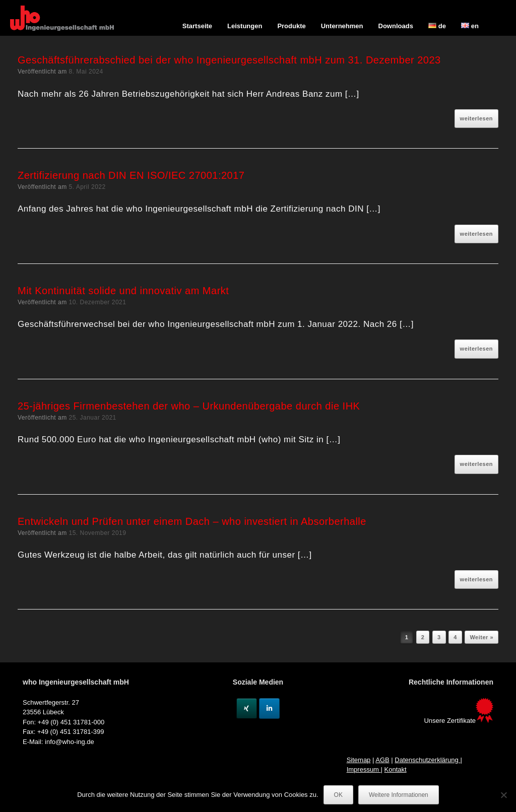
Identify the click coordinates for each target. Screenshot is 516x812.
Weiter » (481, 637)
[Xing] (247, 708)
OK (338, 795)
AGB (382, 760)
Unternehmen (342, 26)
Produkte (291, 26)
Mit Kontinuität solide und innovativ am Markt (123, 291)
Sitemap (359, 760)
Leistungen (245, 26)
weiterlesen (476, 118)
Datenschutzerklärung (427, 760)
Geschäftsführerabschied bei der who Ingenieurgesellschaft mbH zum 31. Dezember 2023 (229, 60)
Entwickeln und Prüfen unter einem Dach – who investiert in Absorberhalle (192, 521)
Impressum (364, 769)
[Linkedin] (269, 708)
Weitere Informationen (399, 795)
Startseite (197, 26)
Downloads (396, 26)
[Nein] (503, 795)
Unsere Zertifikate (459, 721)
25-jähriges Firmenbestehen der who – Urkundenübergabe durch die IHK (189, 406)
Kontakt (396, 769)
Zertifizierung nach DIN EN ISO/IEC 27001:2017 (131, 175)
